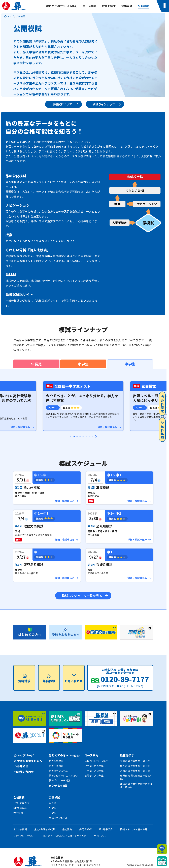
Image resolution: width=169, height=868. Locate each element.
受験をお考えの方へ (28, 761)
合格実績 (127, 6)
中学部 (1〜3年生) (95, 771)
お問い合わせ (74, 678)
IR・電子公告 (106, 829)
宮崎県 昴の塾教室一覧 (136, 771)
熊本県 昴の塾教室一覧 (135, 766)
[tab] (74, 436)
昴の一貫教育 (56, 766)
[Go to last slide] (71, 436)
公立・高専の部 (21, 803)
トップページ (24, 755)
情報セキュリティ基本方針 (134, 829)
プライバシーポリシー (25, 836)
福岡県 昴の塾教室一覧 (135, 761)
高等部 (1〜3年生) (95, 776)
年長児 (53, 803)
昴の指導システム (58, 771)
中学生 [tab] (130, 364)
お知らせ (21, 766)
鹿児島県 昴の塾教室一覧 (136, 777)
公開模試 (143, 6)
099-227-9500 (66, 865)
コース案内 (90, 6)
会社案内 (67, 829)
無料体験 (162, 430)
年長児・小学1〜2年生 (96, 761)
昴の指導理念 (56, 761)
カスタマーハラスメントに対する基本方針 (65, 836)
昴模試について (62, 104)
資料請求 (162, 404)
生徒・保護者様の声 (44, 829)
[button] (165, 6)
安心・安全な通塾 (58, 785)
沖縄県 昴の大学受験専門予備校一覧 (136, 785)
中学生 (53, 813)
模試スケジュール (58, 818)
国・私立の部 (20, 808)
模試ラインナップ (104, 104)
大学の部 (18, 813)
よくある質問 (20, 829)
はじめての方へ (62, 6)
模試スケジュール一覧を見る (82, 596)
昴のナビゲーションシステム (64, 776)
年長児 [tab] (36, 364)
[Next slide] (96, 436)
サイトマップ (100, 836)
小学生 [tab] (83, 364)
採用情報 (84, 829)
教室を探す (109, 6)
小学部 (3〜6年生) (95, 766)
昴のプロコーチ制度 (60, 780)
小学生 (53, 808)
